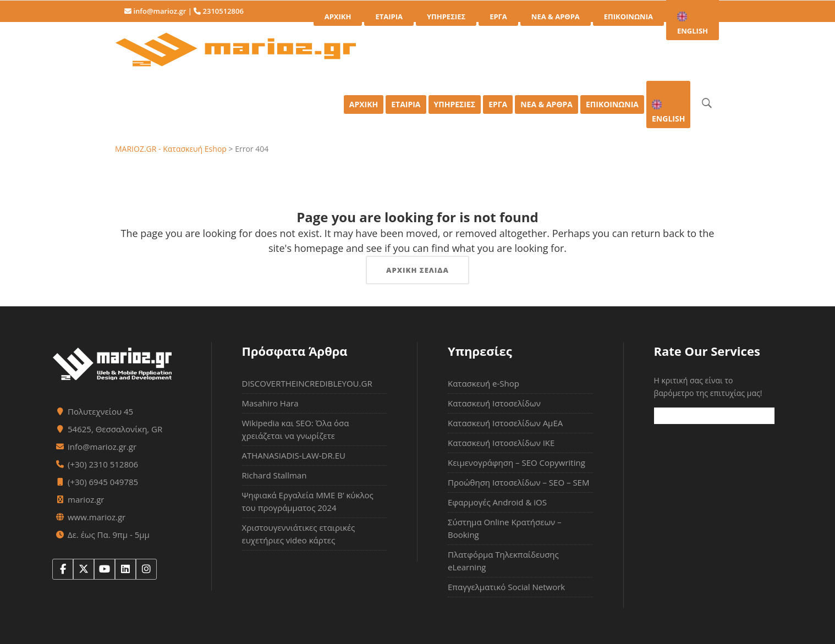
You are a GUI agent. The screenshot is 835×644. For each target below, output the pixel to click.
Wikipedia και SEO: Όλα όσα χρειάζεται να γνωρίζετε (296, 429)
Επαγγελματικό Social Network (506, 587)
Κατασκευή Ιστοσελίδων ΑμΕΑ (505, 423)
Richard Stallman (274, 475)
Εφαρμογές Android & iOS (497, 502)
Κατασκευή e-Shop (484, 383)
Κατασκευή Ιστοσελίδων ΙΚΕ (501, 443)
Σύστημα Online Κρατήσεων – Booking (505, 528)
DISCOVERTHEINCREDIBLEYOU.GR (307, 383)
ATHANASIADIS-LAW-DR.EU (294, 455)
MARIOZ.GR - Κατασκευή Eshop (171, 149)
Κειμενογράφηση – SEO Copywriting (517, 463)
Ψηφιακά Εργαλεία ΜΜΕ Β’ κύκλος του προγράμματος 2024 (308, 501)
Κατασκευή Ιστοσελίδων (494, 403)
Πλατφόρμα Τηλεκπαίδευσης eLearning (503, 561)
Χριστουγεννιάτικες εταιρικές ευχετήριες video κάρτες (299, 534)
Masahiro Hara (270, 403)
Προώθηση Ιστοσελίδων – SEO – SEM (518, 482)
